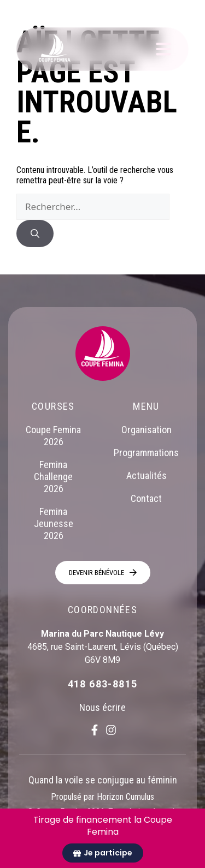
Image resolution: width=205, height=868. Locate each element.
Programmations (146, 453)
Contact (146, 498)
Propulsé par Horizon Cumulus (102, 797)
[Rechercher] (35, 234)
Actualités (147, 475)
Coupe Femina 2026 (53, 436)
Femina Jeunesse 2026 (54, 523)
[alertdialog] (102, 838)
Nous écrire (102, 707)
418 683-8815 (103, 684)
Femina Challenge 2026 (53, 477)
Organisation (147, 430)
